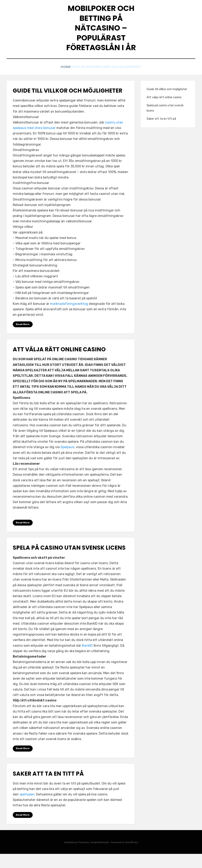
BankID (87, 659)
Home (64, 79)
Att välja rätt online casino (60, 363)
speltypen (27, 808)
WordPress (132, 856)
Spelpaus (67, 461)
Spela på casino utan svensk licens (70, 561)
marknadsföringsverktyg (69, 317)
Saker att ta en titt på (49, 788)
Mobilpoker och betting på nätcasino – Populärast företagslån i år (101, 35)
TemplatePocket (100, 856)
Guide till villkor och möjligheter (68, 104)
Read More (23, 338)
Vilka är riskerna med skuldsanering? (109, 79)
